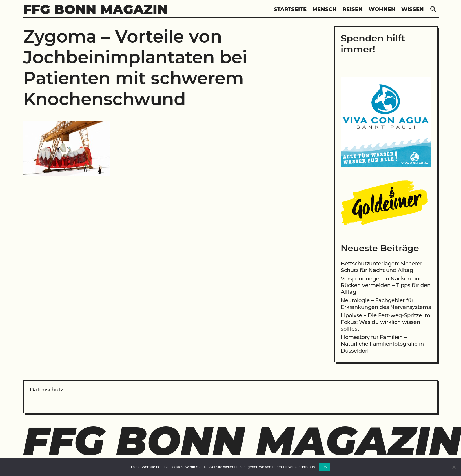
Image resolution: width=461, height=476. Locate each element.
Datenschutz (47, 390)
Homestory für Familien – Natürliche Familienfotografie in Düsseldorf (382, 344)
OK (324, 467)
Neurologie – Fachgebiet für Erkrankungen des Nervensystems (386, 304)
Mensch (325, 9)
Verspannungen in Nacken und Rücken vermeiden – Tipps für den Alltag (386, 286)
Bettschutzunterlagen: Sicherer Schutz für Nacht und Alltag (381, 267)
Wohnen (382, 9)
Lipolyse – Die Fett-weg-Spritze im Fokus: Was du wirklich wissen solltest (386, 322)
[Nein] (454, 467)
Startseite (290, 9)
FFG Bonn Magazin (95, 9)
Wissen (413, 9)
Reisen (353, 9)
